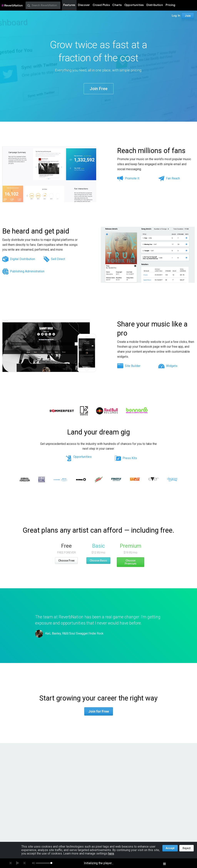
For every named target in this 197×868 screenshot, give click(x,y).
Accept (170, 848)
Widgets (172, 366)
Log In (176, 16)
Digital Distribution (23, 259)
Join (188, 16)
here (111, 853)
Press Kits (130, 458)
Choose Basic (98, 561)
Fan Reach (173, 178)
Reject (187, 848)
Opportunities (82, 457)
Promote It (132, 178)
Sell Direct (58, 259)
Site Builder (133, 366)
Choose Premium (131, 562)
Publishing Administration (27, 271)
